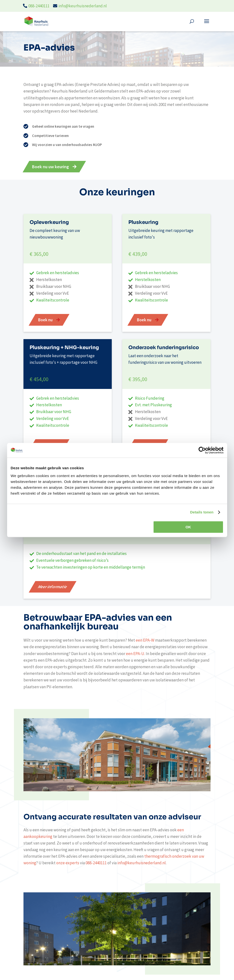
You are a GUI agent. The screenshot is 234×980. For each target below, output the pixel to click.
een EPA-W (145, 640)
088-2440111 (39, 6)
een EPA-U (135, 654)
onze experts (68, 863)
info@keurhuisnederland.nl (83, 6)
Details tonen (202, 512)
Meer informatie (53, 587)
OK (188, 527)
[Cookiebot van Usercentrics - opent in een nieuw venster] (202, 450)
